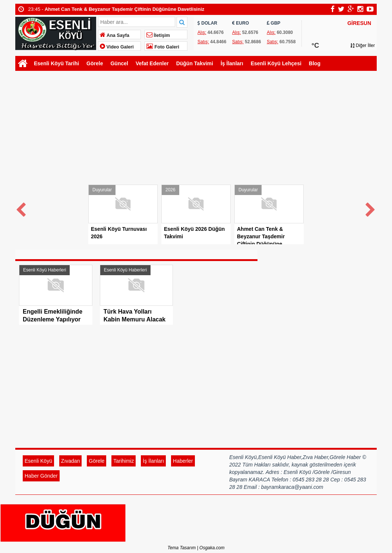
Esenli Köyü (38, 461)
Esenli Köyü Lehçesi (276, 63)
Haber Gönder (41, 476)
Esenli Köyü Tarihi (56, 63)
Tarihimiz (124, 461)
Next (371, 208)
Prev (21, 208)
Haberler (183, 461)
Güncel (119, 63)
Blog (315, 63)
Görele (95, 63)
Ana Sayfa (115, 35)
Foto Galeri (163, 47)
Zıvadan (71, 461)
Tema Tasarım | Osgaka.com (196, 548)
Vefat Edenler (152, 63)
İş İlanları (232, 63)
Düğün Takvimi (195, 63)
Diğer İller (363, 45)
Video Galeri (117, 47)
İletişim (158, 35)
